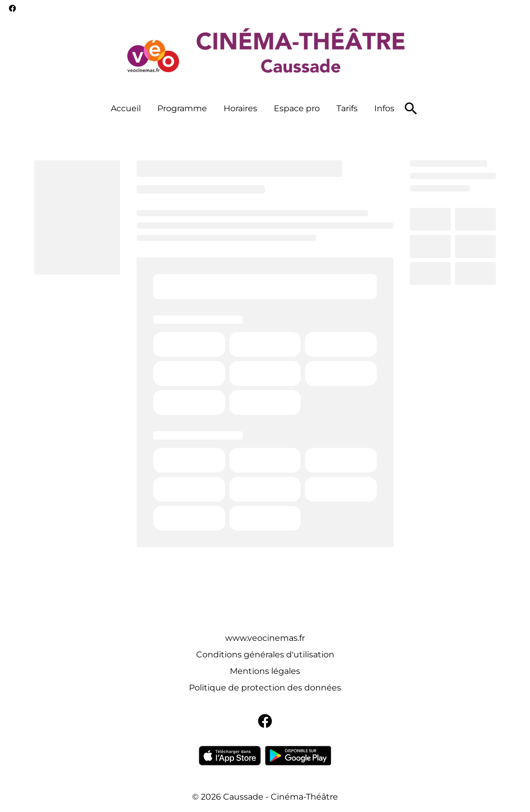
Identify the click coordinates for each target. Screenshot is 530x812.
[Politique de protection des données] (265, 688)
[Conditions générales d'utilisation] (265, 655)
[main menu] (253, 109)
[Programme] (182, 109)
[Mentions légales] (265, 671)
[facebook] (12, 8)
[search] (411, 109)
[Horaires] (240, 109)
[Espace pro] (297, 109)
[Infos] (384, 109)
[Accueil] (126, 109)
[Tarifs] (347, 109)
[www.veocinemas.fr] (265, 638)
